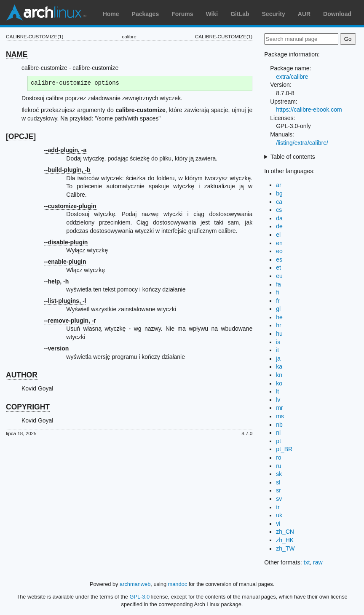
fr (278, 301)
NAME (17, 54)
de (279, 226)
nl (278, 433)
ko (279, 383)
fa (278, 284)
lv (278, 400)
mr (279, 408)
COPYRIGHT (28, 407)
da (279, 218)
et (278, 267)
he (279, 317)
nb (279, 425)
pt (278, 441)
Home (111, 14)
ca (279, 202)
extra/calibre (292, 77)
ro (278, 457)
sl (278, 482)
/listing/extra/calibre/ (302, 143)
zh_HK (285, 540)
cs (279, 210)
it (277, 350)
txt (307, 562)
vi (278, 524)
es (279, 259)
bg (279, 193)
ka (279, 366)
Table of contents (293, 157)
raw (318, 562)
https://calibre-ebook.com (309, 110)
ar (278, 185)
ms (280, 416)
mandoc (178, 584)
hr (278, 325)
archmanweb (135, 584)
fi (277, 292)
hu (279, 334)
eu (279, 276)
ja (278, 358)
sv (279, 499)
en (279, 243)
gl (278, 309)
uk (279, 515)
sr (278, 490)
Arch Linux (46, 13)
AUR (304, 14)
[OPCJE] (21, 136)
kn (279, 375)
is (278, 342)
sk (279, 474)
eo (279, 251)
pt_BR (284, 449)
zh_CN (285, 532)
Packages (146, 14)
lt (277, 391)
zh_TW (285, 548)
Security (274, 14)
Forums (182, 14)
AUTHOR (22, 375)
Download (337, 14)
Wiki (212, 14)
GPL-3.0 (140, 597)
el (278, 235)
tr (278, 507)
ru (278, 466)
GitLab (240, 14)
